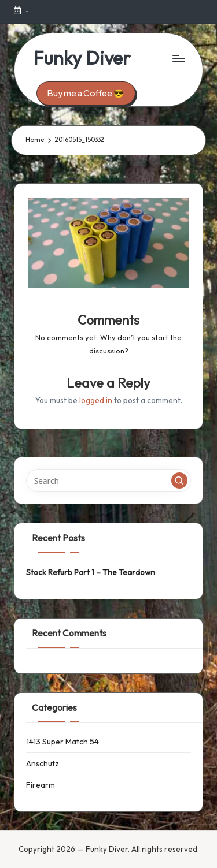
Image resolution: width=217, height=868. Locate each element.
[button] (86, 93)
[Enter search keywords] (108, 480)
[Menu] (178, 58)
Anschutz (43, 763)
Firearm (41, 785)
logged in (96, 400)
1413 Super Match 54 (62, 742)
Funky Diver (82, 58)
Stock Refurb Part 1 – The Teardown (91, 572)
